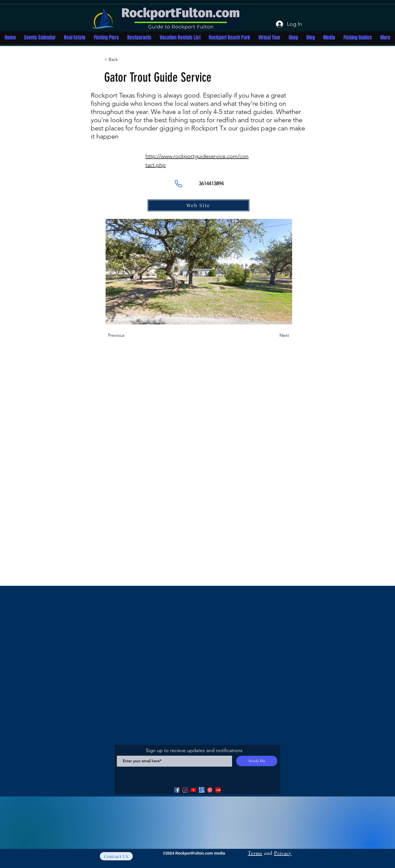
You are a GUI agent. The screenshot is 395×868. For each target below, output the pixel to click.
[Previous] (126, 335)
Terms (255, 853)
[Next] (275, 335)
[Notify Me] (257, 761)
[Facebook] (177, 790)
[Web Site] (198, 205)
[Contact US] (116, 856)
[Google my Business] (202, 790)
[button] (123, 59)
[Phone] (178, 184)
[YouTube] (193, 790)
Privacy (283, 853)
